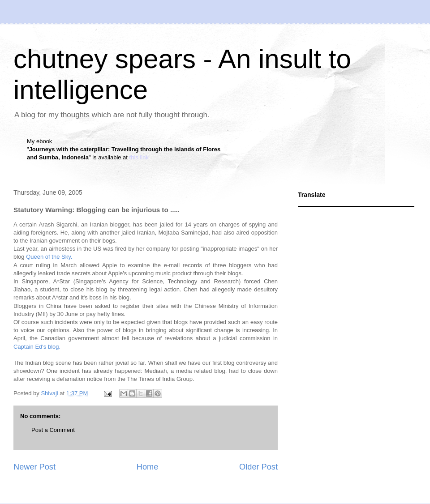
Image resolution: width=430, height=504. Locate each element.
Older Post (258, 467)
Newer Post (34, 467)
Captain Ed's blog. (37, 347)
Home (148, 467)
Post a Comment (53, 430)
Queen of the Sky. (49, 257)
